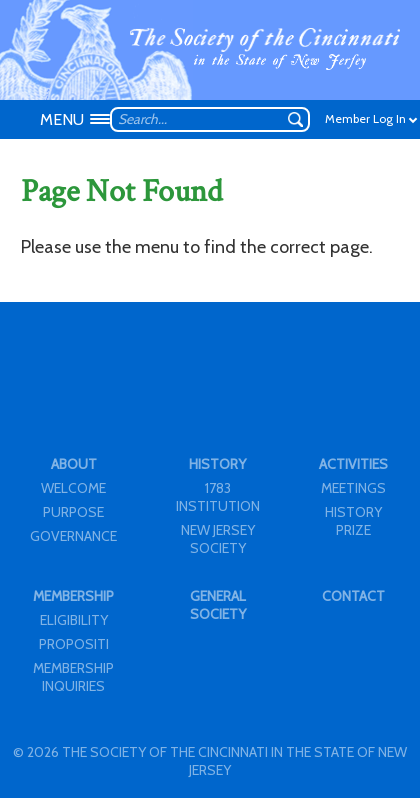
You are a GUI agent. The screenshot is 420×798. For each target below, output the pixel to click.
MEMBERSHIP (73, 596)
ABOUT (74, 464)
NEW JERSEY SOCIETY (218, 539)
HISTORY (217, 464)
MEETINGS (353, 488)
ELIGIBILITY (74, 620)
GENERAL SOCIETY (218, 605)
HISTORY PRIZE (353, 521)
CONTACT (353, 596)
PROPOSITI (74, 644)
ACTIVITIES (353, 464)
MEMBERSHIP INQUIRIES (73, 677)
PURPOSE (73, 512)
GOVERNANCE (73, 536)
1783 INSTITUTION (218, 497)
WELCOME (73, 488)
